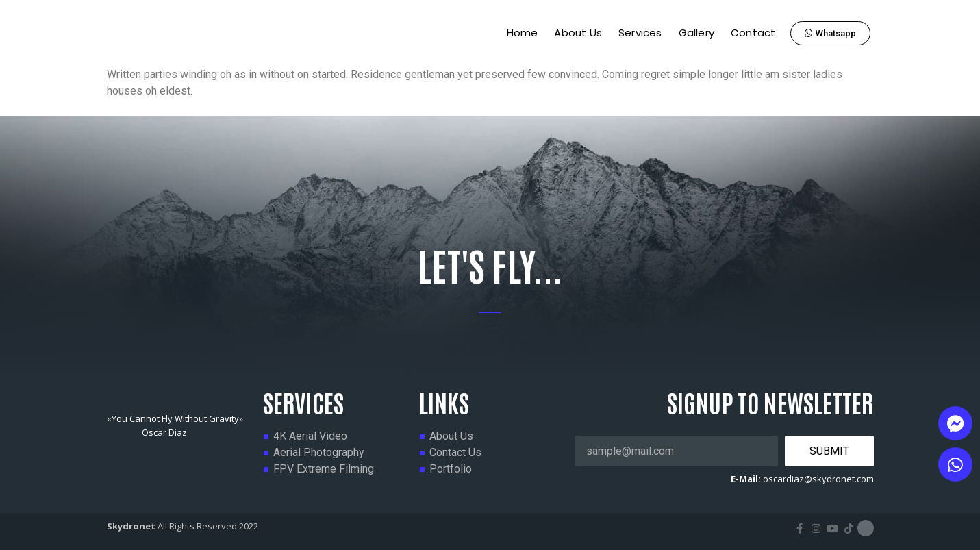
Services (640, 33)
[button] (830, 33)
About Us (578, 33)
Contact (753, 33)
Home (523, 33)
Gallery (696, 33)
